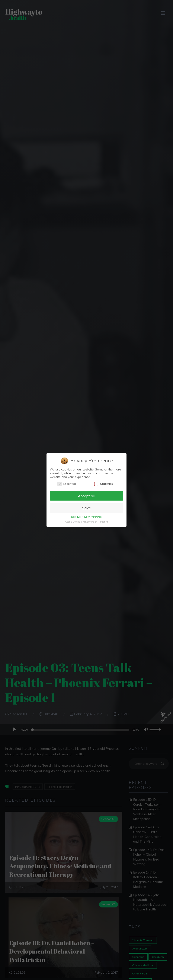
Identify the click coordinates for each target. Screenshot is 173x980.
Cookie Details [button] (73, 522)
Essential (67, 484)
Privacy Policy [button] (90, 522)
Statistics (103, 484)
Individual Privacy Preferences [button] (86, 517)
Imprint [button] (104, 522)
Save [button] (86, 508)
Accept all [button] (87, 496)
